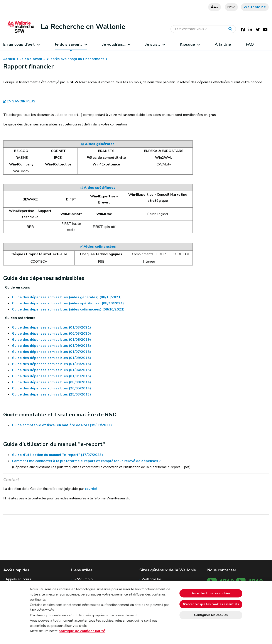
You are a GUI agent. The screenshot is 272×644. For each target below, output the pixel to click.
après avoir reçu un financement (77, 59)
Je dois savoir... (71, 44)
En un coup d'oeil (21, 44)
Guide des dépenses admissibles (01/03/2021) (52, 327)
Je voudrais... (116, 44)
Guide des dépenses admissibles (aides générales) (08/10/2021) (67, 297)
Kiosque (190, 44)
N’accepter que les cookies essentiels (211, 604)
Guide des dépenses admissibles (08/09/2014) (52, 382)
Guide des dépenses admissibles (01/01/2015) (52, 376)
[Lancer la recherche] (231, 29)
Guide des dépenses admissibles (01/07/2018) (52, 352)
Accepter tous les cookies (211, 593)
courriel (91, 489)
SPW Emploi (83, 579)
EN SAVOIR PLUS (21, 101)
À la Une (223, 44)
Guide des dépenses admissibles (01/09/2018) (52, 346)
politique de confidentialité (82, 631)
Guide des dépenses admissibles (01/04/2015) (52, 370)
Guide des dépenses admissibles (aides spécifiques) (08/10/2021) (68, 303)
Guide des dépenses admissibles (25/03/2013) (52, 394)
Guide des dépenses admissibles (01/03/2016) (52, 364)
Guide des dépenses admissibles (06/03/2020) (52, 334)
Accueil (9, 59)
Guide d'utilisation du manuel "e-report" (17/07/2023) (57, 455)
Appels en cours (18, 579)
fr (231, 7)
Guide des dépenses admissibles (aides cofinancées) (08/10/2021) (68, 309)
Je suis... (155, 44)
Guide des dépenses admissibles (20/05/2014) (52, 388)
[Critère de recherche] (203, 29)
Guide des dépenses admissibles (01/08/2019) (52, 340)
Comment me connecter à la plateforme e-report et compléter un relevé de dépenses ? (86, 461)
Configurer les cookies (211, 615)
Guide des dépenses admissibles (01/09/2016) (52, 358)
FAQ (250, 44)
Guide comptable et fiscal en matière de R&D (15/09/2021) (62, 425)
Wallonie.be (255, 7)
